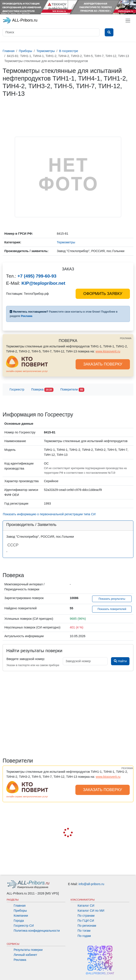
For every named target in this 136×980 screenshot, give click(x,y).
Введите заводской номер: (26, 659)
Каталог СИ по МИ (91, 911)
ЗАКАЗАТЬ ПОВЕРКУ (103, 364)
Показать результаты (112, 599)
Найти (120, 661)
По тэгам (84, 931)
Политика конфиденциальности (37, 931)
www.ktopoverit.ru (108, 351)
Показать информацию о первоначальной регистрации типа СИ (49, 514)
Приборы (20, 911)
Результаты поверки (28, 950)
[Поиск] (51, 32)
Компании (21, 916)
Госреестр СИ (24, 926)
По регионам (87, 926)
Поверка (42, 390)
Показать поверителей (112, 609)
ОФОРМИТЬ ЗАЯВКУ (103, 294)
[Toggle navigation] (128, 21)
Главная (20, 906)
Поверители (72, 390)
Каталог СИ (86, 906)
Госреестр (17, 389)
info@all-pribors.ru (91, 884)
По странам (86, 916)
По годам (84, 936)
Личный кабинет (25, 955)
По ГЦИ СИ (86, 921)
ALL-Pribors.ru (20, 20)
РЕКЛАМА (126, 338)
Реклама (20, 960)
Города (19, 921)
